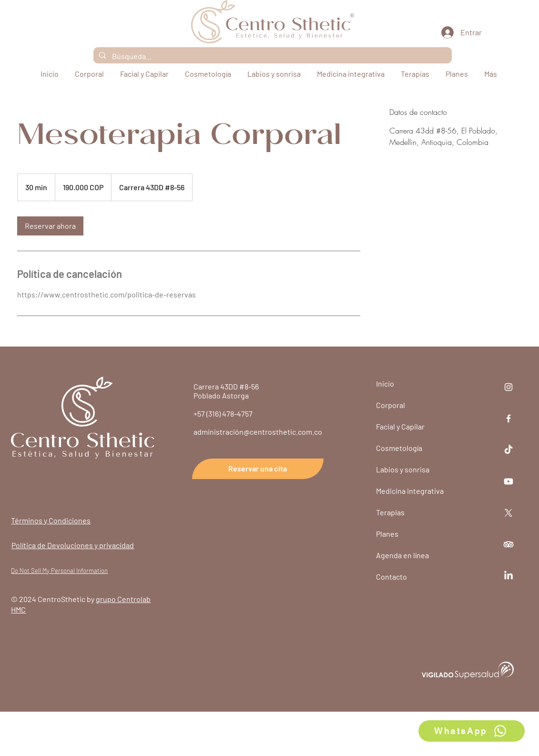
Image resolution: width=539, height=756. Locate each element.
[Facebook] (508, 419)
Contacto (392, 577)
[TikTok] (508, 450)
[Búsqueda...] (272, 56)
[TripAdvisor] (508, 544)
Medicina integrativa (410, 491)
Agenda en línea (402, 555)
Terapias (390, 512)
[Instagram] (508, 387)
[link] (50, 226)
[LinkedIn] (508, 576)
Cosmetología (399, 448)
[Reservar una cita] (258, 469)
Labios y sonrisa (403, 469)
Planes (387, 534)
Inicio (385, 383)
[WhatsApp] (472, 731)
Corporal (391, 405)
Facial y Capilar (400, 426)
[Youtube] (508, 481)
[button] (416, 74)
